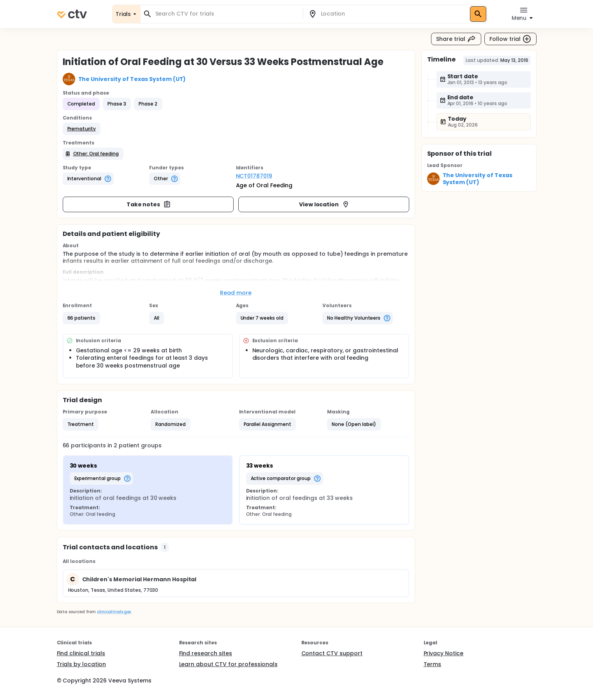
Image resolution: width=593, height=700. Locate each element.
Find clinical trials (81, 653)
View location (325, 204)
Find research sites (206, 653)
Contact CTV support (332, 653)
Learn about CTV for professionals (228, 664)
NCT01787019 (254, 176)
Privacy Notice (444, 653)
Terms (433, 664)
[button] (82, 129)
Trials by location (81, 664)
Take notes (149, 204)
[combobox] (226, 14)
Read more (236, 293)
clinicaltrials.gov (114, 612)
